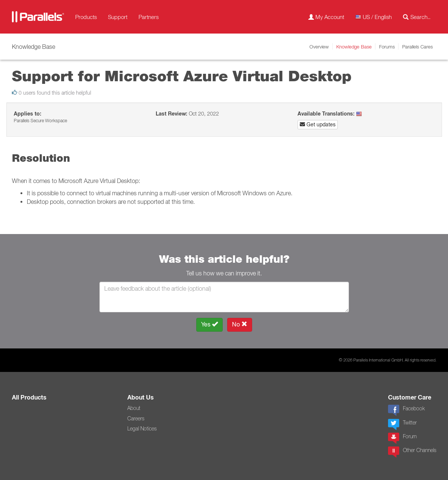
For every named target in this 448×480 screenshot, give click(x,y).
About (134, 408)
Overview (319, 47)
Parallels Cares (417, 47)
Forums (387, 47)
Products (86, 17)
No (240, 324)
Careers (136, 419)
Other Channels (412, 452)
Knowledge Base (354, 47)
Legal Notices (142, 429)
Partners (149, 17)
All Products (29, 397)
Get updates (318, 124)
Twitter (402, 424)
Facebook (406, 410)
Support (118, 17)
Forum (402, 438)
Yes (209, 324)
